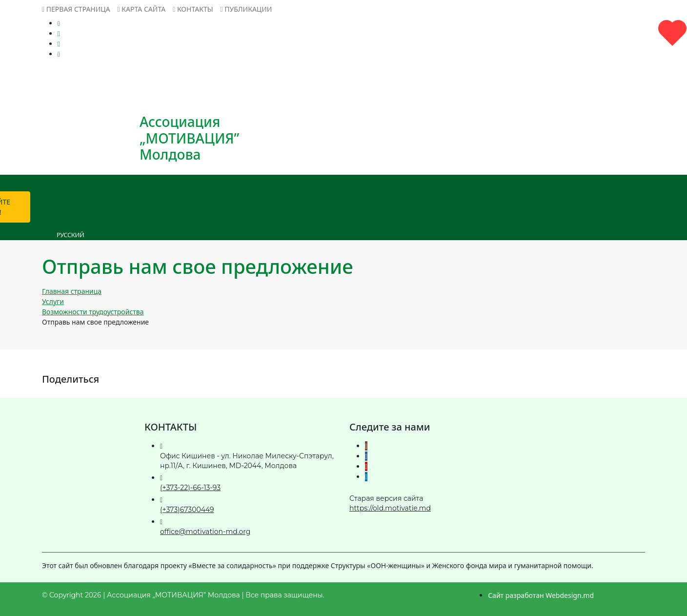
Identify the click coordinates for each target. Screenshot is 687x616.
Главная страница (72, 291)
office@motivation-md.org (205, 532)
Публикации (246, 9)
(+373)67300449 (187, 510)
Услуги (53, 301)
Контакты (193, 9)
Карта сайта (142, 9)
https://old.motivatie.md (390, 508)
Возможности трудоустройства (93, 312)
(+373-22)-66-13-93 (190, 488)
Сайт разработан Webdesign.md (541, 595)
